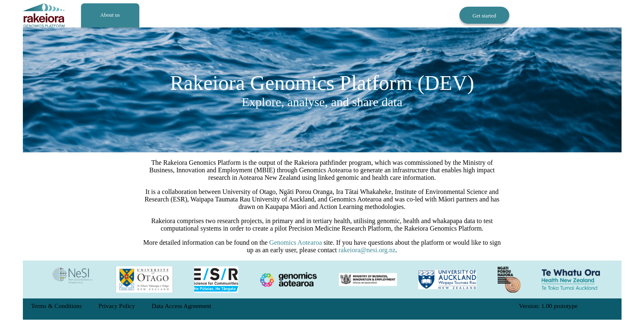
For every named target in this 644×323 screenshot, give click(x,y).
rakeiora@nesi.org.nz (367, 250)
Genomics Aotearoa (296, 242)
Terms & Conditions (57, 306)
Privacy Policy (117, 306)
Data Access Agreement (181, 306)
